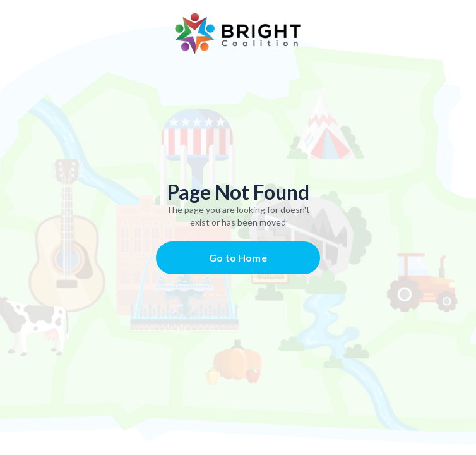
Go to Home (238, 258)
